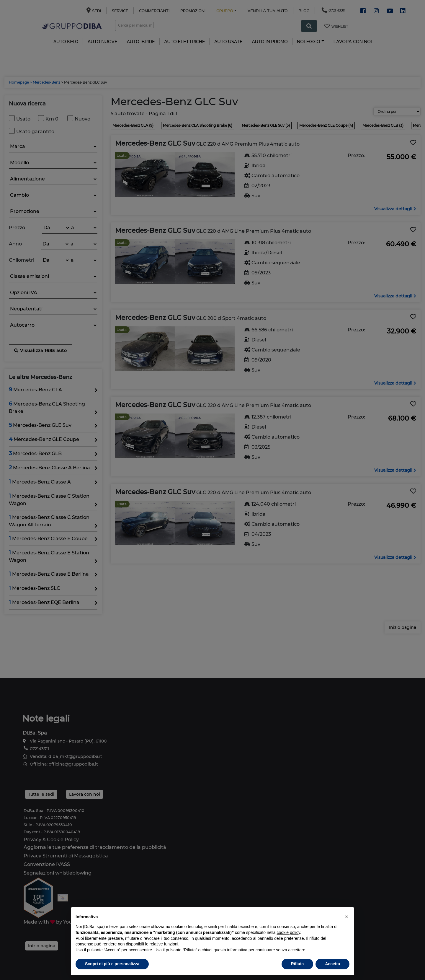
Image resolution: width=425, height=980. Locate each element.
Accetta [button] (332, 964)
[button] (346, 917)
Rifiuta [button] (297, 964)
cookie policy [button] (288, 932)
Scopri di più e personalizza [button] (112, 964)
